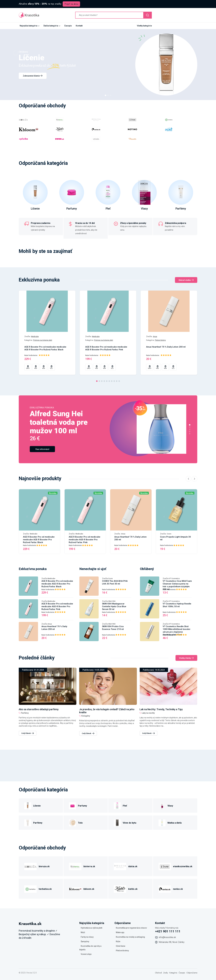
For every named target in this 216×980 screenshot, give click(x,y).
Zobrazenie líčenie (33, 76)
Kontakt (79, 26)
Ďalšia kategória (51, 26)
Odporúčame (192, 973)
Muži (83, 932)
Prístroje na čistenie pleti (43, 340)
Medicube (35, 337)
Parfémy (181, 209)
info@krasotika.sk (167, 937)
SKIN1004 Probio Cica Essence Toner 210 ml (113, 628)
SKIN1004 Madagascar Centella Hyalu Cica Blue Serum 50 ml (114, 606)
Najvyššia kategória (29, 26)
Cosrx (169, 534)
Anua (155, 337)
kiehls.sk (133, 889)
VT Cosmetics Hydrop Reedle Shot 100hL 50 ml (177, 605)
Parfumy (72, 209)
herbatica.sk (45, 889)
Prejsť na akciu (71, 4)
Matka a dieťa (175, 823)
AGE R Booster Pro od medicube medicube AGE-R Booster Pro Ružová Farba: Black (45, 348)
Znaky (166, 973)
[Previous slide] (188, 479)
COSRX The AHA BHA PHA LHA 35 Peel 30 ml (115, 582)
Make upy (120, 932)
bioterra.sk (89, 866)
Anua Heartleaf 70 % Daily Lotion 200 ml (166, 347)
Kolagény (146, 716)
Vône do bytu (129, 823)
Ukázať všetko (186, 280)
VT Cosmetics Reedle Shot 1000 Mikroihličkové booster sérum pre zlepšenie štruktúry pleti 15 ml (177, 631)
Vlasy (144, 209)
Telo (80, 823)
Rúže (118, 941)
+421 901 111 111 (168, 931)
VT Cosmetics (174, 579)
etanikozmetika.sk (183, 866)
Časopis (68, 26)
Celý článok (28, 733)
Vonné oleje (86, 954)
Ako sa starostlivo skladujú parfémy (99, 709)
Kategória (173, 973)
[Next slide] (195, 479)
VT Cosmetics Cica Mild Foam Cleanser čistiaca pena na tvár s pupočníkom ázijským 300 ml (177, 585)
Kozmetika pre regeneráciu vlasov (131, 928)
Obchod (158, 973)
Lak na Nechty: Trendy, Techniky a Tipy (40, 709)
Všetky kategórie (144, 26)
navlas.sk (178, 889)
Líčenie (35, 209)
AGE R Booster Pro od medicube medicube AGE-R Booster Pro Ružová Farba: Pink (106, 348)
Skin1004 (112, 601)
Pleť (108, 209)
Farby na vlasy (87, 937)
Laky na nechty (27, 713)
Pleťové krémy (160, 340)
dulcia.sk (133, 866)
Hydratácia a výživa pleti (92, 928)
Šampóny (85, 941)
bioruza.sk (44, 866)
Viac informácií (42, 449)
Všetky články (186, 658)
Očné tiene (121, 946)
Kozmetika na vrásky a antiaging (130, 937)
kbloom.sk (89, 889)
